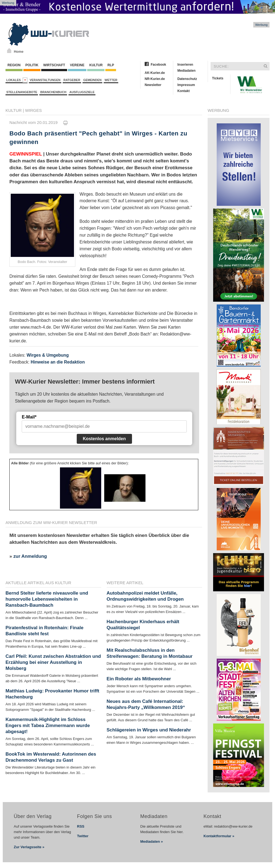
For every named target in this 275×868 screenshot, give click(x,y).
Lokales (17, 80)
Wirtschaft (54, 65)
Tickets (218, 78)
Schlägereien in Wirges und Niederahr (149, 730)
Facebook (158, 65)
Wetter (111, 80)
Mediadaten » (152, 841)
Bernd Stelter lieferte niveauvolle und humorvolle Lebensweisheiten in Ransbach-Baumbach (47, 599)
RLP (111, 65)
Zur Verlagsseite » (29, 847)
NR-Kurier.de (155, 79)
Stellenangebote (22, 92)
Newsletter (153, 85)
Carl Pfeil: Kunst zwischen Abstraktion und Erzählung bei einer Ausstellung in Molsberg (53, 662)
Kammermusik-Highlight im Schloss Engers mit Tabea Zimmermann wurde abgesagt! (48, 726)
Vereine (77, 65)
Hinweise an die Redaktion (58, 362)
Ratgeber (72, 80)
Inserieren (185, 65)
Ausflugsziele (82, 92)
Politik (32, 65)
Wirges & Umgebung (48, 355)
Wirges (33, 110)
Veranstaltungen (45, 80)
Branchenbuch (53, 92)
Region (14, 65)
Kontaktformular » (219, 836)
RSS (81, 826)
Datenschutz (187, 79)
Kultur (96, 65)
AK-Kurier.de (155, 73)
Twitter (83, 836)
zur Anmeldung (30, 556)
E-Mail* (29, 417)
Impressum (186, 85)
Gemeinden (93, 80)
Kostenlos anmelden (104, 439)
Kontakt (184, 91)
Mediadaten (186, 71)
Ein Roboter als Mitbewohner (139, 679)
